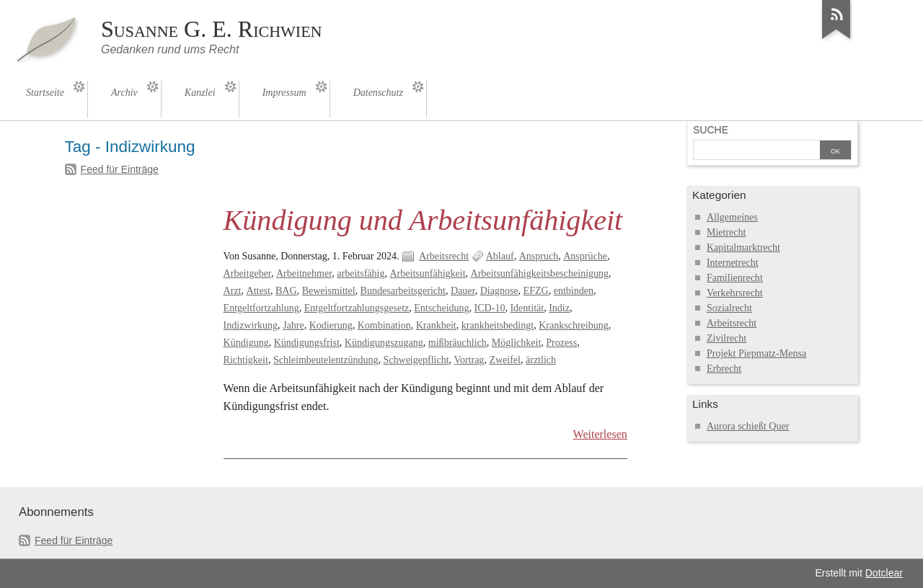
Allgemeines (732, 217)
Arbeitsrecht (444, 256)
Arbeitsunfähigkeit (427, 273)
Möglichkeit (517, 343)
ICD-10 (490, 308)
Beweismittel (329, 291)
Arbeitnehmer (304, 273)
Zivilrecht (727, 338)
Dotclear (884, 573)
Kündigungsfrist (307, 343)
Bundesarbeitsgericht (403, 291)
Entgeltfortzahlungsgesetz (357, 308)
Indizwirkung (251, 325)
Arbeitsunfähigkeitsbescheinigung (540, 273)
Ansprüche (585, 256)
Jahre (293, 325)
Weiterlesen (600, 434)
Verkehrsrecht (735, 293)
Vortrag (469, 360)
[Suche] (756, 151)
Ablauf (500, 256)
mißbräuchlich (458, 343)
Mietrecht (726, 232)
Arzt (233, 291)
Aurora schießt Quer (748, 426)
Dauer (463, 291)
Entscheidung (441, 308)
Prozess (561, 343)
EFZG (536, 291)
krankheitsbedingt (498, 325)
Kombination (384, 325)
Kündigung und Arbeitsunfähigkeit (423, 220)
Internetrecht (733, 263)
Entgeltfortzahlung (261, 308)
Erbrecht (724, 369)
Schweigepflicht (416, 360)
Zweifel (505, 360)
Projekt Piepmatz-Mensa (756, 353)
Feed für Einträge (120, 169)
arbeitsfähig (361, 273)
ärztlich (541, 360)
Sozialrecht (729, 308)
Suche (711, 130)
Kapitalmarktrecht (743, 248)
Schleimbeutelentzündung (326, 360)
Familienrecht (735, 278)
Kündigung (246, 343)
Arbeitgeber (247, 273)
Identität (527, 308)
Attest (259, 291)
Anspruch (539, 256)
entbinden (574, 291)
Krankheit (436, 325)
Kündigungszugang (384, 343)
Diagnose (499, 291)
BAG (286, 291)
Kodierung (331, 325)
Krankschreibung (574, 325)
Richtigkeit (246, 360)
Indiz (559, 308)
